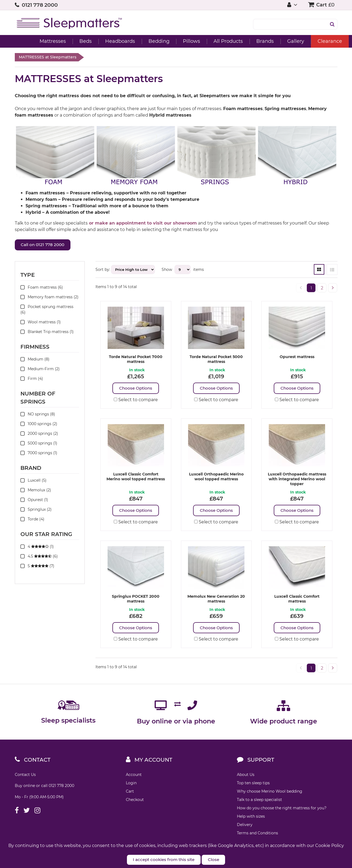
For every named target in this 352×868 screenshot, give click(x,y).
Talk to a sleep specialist (259, 803)
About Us (246, 778)
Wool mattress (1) (41, 323)
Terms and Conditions (257, 836)
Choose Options (136, 389)
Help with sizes (251, 819)
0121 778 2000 (40, 5)
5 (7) (37, 567)
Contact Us (25, 778)
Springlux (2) (36, 510)
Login (131, 786)
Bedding (144, 41)
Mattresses (38, 41)
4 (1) (37, 547)
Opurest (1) (34, 500)
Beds (71, 41)
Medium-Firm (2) (40, 370)
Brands (250, 41)
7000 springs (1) (39, 454)
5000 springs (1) (39, 444)
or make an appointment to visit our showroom (143, 223)
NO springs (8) (38, 415)
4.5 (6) (39, 557)
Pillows (177, 41)
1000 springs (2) (39, 425)
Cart (130, 794)
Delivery (245, 828)
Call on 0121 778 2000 (48, 245)
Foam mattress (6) (42, 288)
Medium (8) (35, 360)
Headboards (105, 41)
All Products (213, 41)
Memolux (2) (36, 491)
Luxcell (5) (33, 481)
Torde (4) (32, 520)
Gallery (281, 41)
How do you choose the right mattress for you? (282, 811)
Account (134, 778)
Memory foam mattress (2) (49, 298)
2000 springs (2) (39, 434)
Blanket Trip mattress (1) (47, 332)
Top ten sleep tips (253, 786)
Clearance (315, 41)
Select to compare (136, 401)
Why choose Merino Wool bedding (270, 794)
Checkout (135, 803)
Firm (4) (32, 379)
